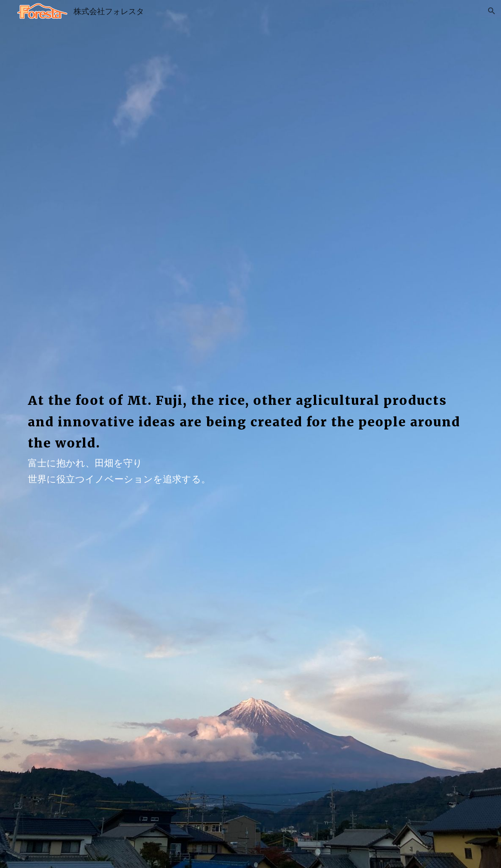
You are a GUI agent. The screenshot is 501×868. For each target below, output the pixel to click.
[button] (492, 11)
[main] (250, 415)
